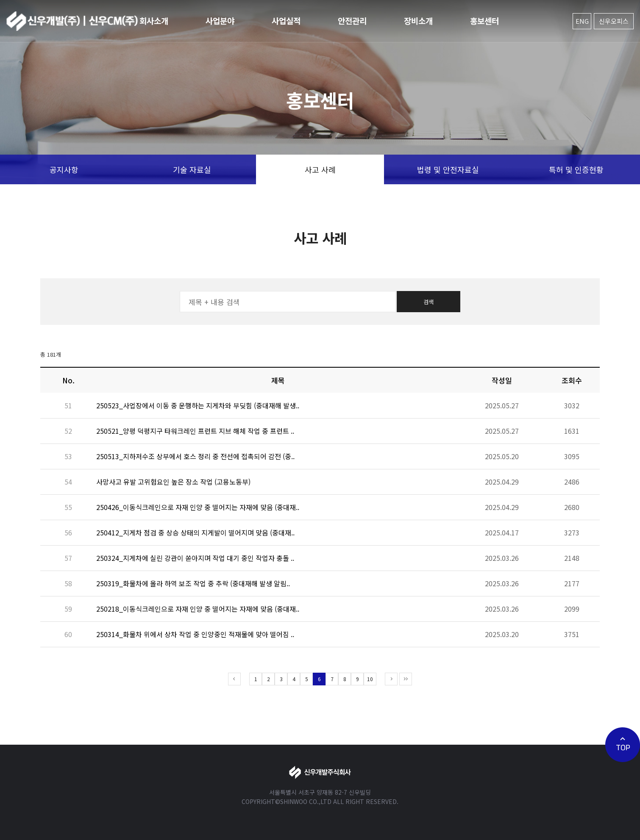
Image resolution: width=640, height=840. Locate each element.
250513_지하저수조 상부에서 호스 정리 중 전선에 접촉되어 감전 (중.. (195, 456)
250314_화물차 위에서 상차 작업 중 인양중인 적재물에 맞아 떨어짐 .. (195, 634)
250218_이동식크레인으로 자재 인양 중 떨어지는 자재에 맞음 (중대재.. (198, 609)
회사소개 (154, 21)
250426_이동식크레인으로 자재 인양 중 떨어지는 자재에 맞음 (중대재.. (198, 507)
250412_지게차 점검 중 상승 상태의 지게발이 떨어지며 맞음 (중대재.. (195, 532)
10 (370, 679)
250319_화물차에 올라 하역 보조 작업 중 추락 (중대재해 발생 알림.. (193, 583)
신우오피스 (614, 21)
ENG (582, 21)
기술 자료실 (192, 169)
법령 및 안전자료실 (448, 169)
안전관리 (352, 21)
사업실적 (286, 21)
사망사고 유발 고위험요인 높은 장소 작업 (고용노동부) (173, 482)
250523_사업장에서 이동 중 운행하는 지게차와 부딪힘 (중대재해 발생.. (198, 405)
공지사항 (64, 169)
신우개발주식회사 (72, 21)
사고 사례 (320, 169)
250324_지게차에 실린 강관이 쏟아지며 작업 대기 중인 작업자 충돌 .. (195, 558)
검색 (429, 302)
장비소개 (418, 21)
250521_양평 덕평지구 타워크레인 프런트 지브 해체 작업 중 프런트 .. (195, 431)
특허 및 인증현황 (576, 169)
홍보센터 (484, 21)
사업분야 (220, 21)
